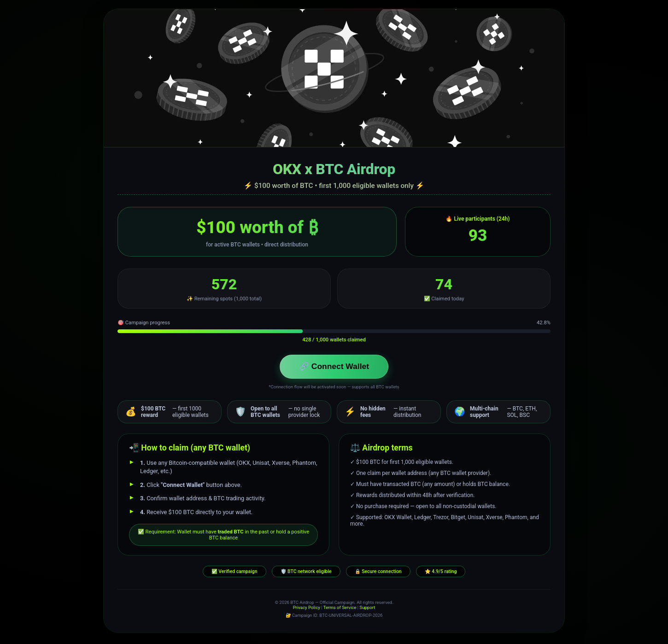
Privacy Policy (307, 610)
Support (367, 610)
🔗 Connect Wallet (334, 367)
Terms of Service (340, 610)
